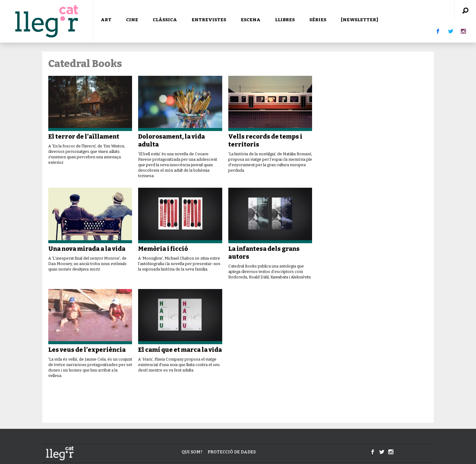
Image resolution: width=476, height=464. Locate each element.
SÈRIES (318, 20)
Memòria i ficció (163, 249)
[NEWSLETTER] (360, 20)
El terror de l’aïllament (84, 136)
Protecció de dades (232, 452)
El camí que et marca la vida (180, 350)
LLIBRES (285, 20)
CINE (132, 20)
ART (106, 20)
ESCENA (251, 20)
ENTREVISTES (209, 20)
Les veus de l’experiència (87, 350)
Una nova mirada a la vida (87, 249)
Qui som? (192, 452)
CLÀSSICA (165, 20)
